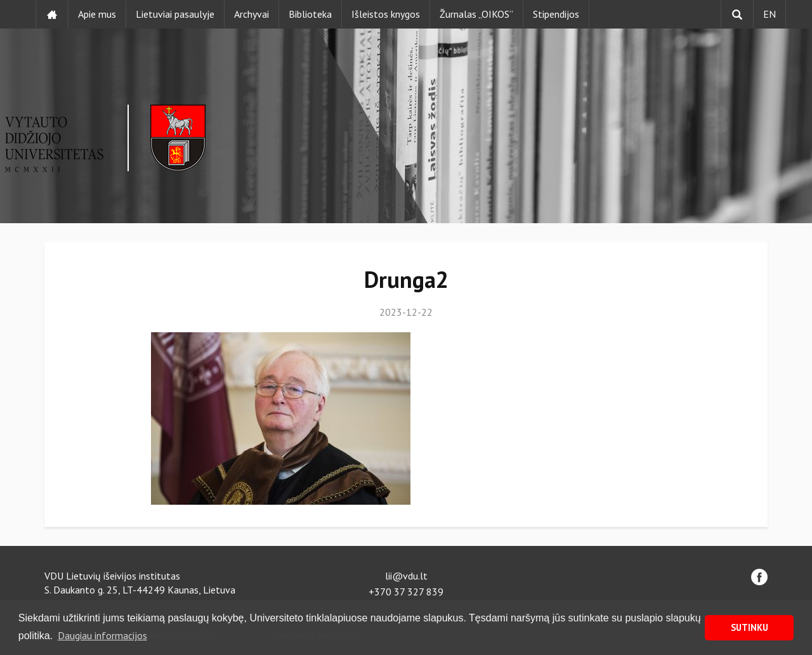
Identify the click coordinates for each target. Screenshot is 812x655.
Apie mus (97, 14)
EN (769, 14)
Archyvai (252, 14)
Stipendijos (556, 14)
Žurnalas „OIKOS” (476, 14)
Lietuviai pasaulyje (175, 14)
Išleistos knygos (386, 14)
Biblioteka (310, 14)
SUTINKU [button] (750, 627)
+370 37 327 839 (406, 592)
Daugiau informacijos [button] (102, 635)
